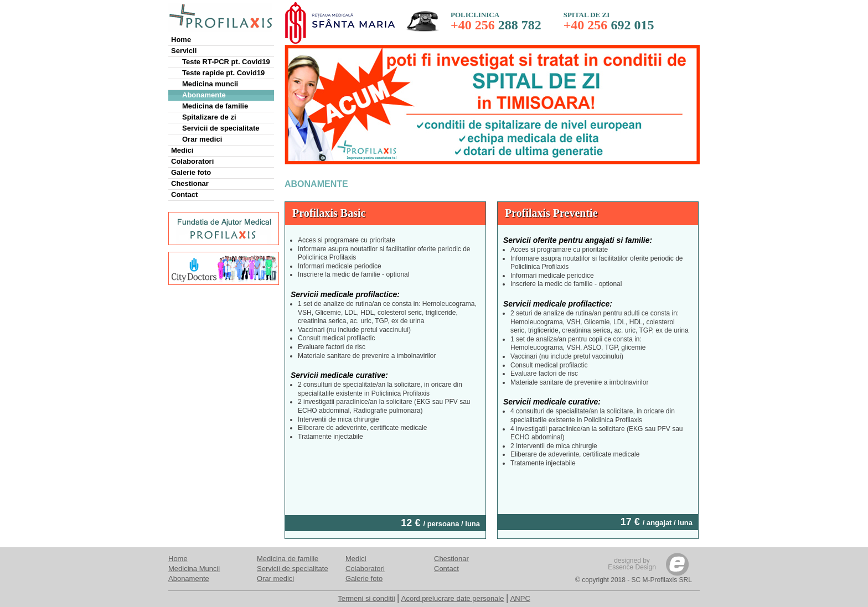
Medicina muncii (210, 84)
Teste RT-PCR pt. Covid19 (226, 62)
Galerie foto (191, 172)
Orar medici (202, 139)
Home (181, 40)
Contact (184, 194)
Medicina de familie (215, 106)
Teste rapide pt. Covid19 (223, 73)
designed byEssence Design (632, 564)
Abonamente (204, 95)
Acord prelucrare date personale (453, 598)
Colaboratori (192, 161)
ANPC (520, 598)
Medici (182, 150)
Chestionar (190, 183)
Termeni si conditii (366, 598)
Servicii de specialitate (221, 128)
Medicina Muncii (194, 569)
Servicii (184, 51)
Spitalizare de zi (209, 117)
